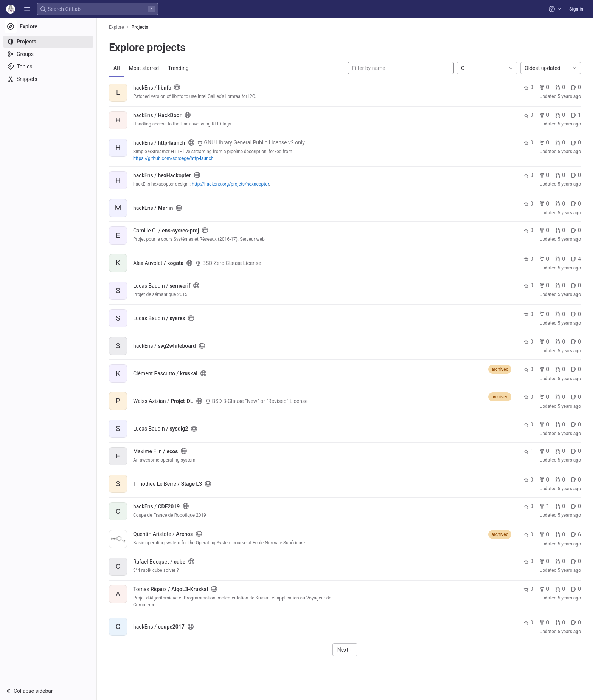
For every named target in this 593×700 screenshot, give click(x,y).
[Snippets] (48, 79)
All (117, 68)
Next (345, 650)
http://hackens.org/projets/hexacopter (230, 184)
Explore (116, 27)
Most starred (144, 68)
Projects (140, 27)
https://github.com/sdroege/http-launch (173, 158)
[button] (27, 9)
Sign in (576, 9)
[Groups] (48, 54)
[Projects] (48, 42)
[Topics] (48, 67)
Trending (178, 68)
